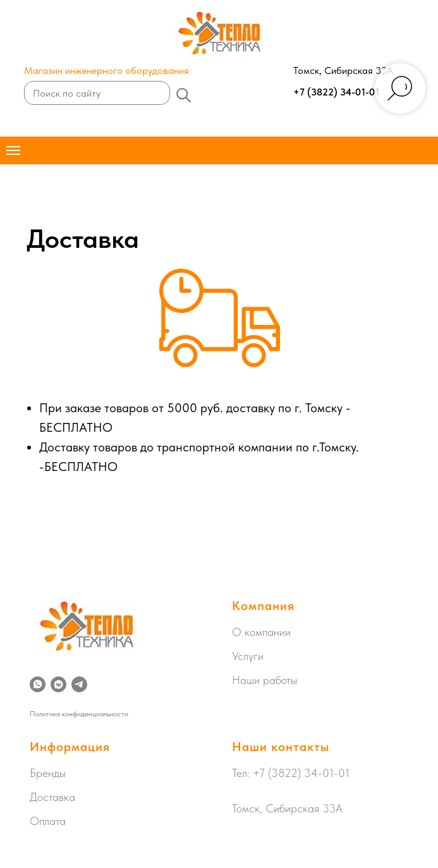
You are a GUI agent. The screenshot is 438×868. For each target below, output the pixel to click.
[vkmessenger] (58, 684)
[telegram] (79, 684)
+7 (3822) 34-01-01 (336, 92)
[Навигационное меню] (13, 150)
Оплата (48, 821)
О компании (261, 632)
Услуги (248, 656)
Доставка (52, 797)
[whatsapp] (38, 684)
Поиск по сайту (67, 93)
